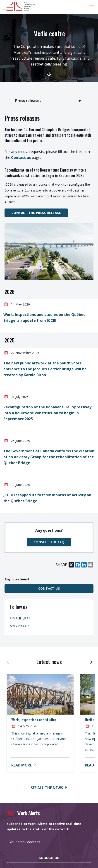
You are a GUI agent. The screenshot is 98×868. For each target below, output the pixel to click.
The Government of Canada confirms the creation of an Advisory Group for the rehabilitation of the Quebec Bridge (49, 457)
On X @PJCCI (20, 618)
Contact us (21, 158)
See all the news (47, 788)
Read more (22, 765)
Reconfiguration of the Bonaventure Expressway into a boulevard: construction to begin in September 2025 (47, 413)
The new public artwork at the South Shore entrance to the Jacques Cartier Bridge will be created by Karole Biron (45, 369)
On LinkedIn (20, 626)
